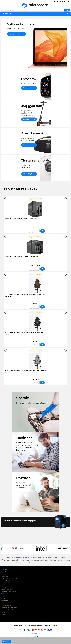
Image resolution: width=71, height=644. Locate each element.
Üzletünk (3, 598)
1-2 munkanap (36, 199)
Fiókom (3, 615)
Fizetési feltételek (6, 572)
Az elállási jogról (5, 583)
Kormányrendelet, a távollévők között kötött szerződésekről (18, 587)
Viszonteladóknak (6, 605)
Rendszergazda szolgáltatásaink (10, 608)
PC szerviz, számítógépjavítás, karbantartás (13, 610)
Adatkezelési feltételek (7, 589)
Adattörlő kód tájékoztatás (8, 591)
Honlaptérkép (5, 601)
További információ (12, 639)
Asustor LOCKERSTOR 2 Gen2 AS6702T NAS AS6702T (21, 219)
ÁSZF (2, 585)
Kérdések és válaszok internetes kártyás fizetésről (15, 574)
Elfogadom (7, 642)
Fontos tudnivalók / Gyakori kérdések (11, 578)
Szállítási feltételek (6, 576)
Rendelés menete (6, 580)
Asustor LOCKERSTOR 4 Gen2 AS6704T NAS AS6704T (22, 256)
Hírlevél (3, 619)
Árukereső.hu (35, 636)
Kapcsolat (4, 596)
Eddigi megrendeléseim (8, 617)
